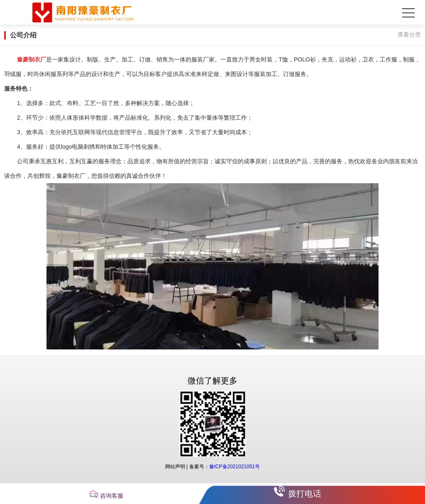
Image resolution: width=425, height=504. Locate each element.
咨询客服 (112, 496)
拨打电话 (305, 494)
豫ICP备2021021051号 (235, 467)
